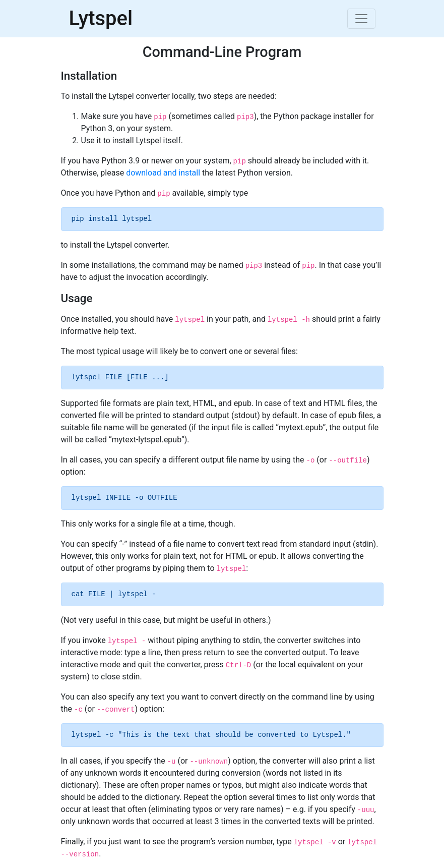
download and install (163, 173)
